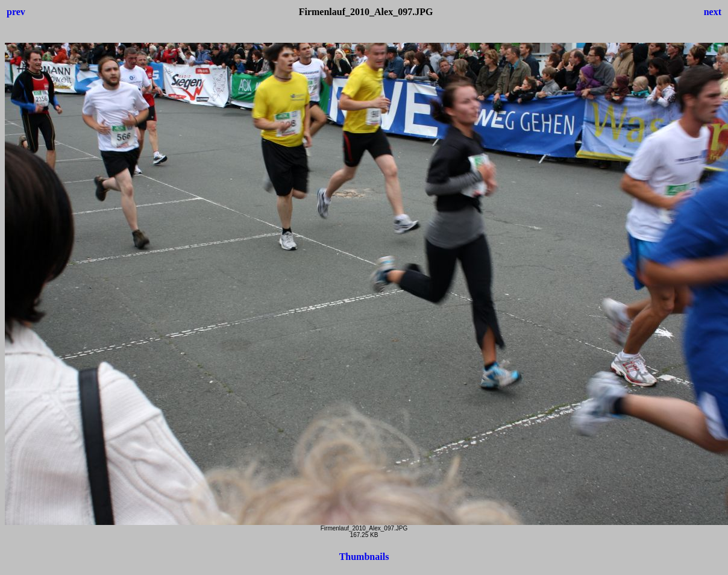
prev (16, 12)
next (713, 12)
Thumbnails (364, 557)
